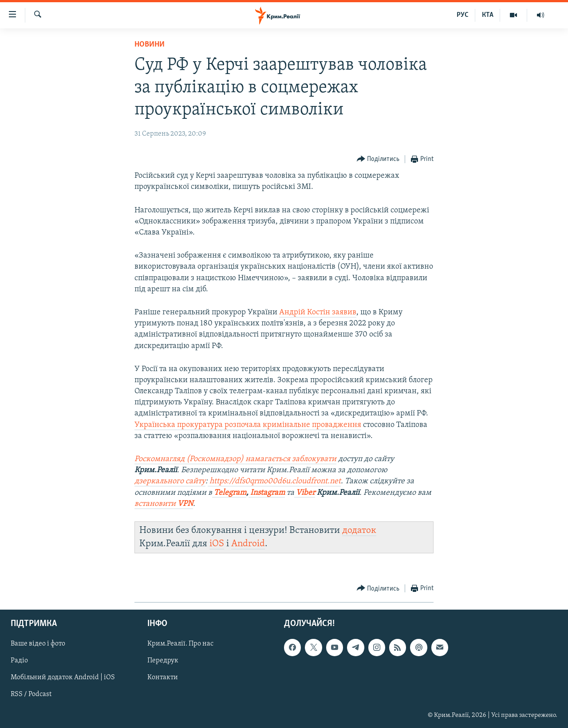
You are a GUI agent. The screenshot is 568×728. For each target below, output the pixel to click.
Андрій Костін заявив (318, 312)
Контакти (163, 677)
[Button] (378, 159)
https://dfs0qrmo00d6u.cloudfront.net (274, 481)
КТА (488, 15)
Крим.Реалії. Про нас (180, 644)
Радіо (19, 661)
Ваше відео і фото (38, 644)
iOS (217, 544)
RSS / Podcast (31, 694)
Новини (150, 45)
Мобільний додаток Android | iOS (63, 677)
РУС (463, 15)
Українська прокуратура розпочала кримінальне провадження (248, 425)
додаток (359, 530)
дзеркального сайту (170, 481)
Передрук (163, 661)
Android (248, 544)
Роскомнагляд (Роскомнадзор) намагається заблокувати (235, 459)
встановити (164, 504)
